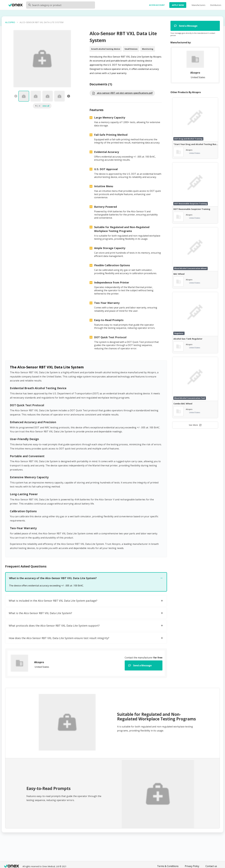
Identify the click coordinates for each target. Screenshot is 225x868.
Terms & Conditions (168, 866)
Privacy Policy (192, 866)
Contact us (211, 866)
